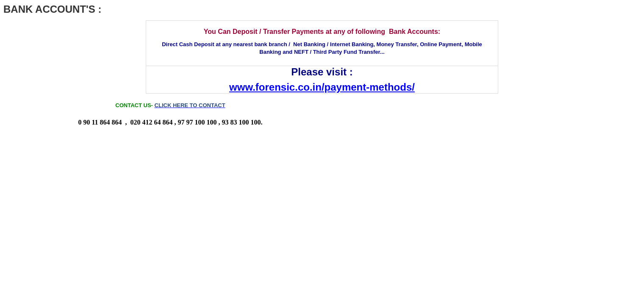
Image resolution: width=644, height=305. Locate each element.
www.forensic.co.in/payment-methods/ (322, 87)
